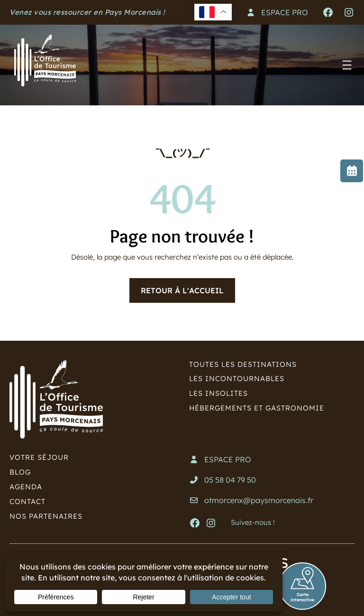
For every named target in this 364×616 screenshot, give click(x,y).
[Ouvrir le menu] (347, 65)
